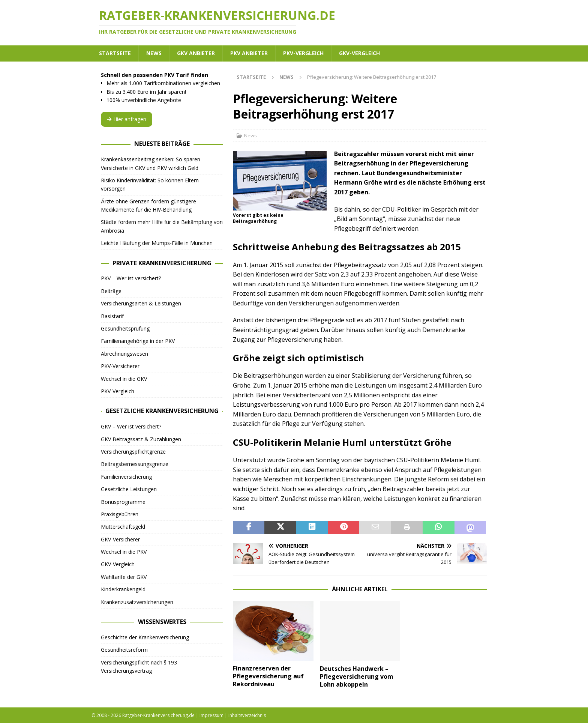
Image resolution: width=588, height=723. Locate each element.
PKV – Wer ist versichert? (131, 278)
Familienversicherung (126, 477)
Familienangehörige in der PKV (138, 341)
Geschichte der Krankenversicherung (145, 637)
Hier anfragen (127, 119)
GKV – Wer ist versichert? (131, 426)
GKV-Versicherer (120, 539)
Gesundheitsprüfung (125, 328)
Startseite (115, 53)
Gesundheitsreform (124, 650)
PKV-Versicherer (120, 366)
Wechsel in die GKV (124, 379)
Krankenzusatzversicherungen (137, 602)
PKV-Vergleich (303, 53)
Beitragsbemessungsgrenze (135, 464)
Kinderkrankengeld (123, 589)
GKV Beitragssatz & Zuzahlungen (141, 439)
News (154, 53)
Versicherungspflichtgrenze (133, 452)
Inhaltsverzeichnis (247, 715)
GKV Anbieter (196, 53)
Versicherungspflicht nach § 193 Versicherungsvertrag (139, 667)
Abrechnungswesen (124, 354)
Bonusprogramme (123, 502)
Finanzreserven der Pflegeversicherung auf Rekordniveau (268, 676)
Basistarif (112, 316)
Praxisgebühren (120, 514)
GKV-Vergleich (359, 53)
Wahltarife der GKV (124, 577)
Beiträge (111, 291)
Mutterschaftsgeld (123, 527)
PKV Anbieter (249, 53)
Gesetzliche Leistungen (129, 489)
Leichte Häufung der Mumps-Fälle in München (157, 243)
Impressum (211, 715)
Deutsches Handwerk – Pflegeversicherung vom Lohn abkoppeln (357, 676)
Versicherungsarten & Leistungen (141, 303)
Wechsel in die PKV (124, 552)
